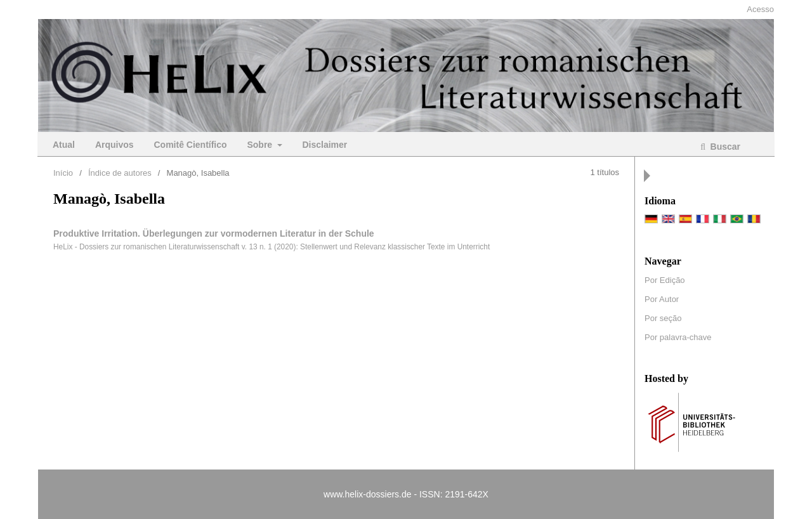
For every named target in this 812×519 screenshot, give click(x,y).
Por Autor (662, 299)
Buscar (724, 147)
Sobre (261, 145)
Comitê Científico (190, 145)
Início (63, 173)
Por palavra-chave (678, 337)
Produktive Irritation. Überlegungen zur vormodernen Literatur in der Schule (214, 233)
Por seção (663, 318)
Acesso (760, 9)
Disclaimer (324, 145)
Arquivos (115, 145)
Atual (64, 145)
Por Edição (665, 280)
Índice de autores (120, 173)
